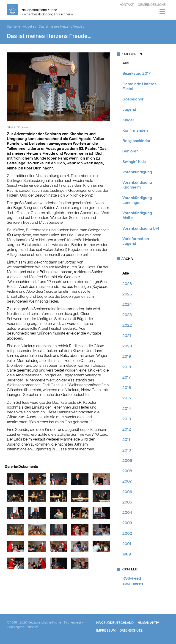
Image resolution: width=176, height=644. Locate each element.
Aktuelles (29, 27)
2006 (127, 492)
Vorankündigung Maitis (137, 215)
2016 (127, 388)
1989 (127, 554)
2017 (126, 377)
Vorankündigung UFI (141, 228)
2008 (127, 471)
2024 (127, 304)
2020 (127, 346)
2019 (127, 356)
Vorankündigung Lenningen (137, 200)
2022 (127, 325)
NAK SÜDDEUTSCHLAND (115, 623)
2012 (127, 429)
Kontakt (126, 5)
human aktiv (148, 623)
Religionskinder (136, 141)
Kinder (128, 120)
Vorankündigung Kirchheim (137, 185)
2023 (127, 315)
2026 (127, 284)
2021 (127, 336)
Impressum (106, 630)
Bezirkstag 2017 (136, 73)
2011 (126, 440)
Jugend (129, 109)
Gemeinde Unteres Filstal (139, 86)
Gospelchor (133, 99)
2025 (127, 294)
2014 (127, 409)
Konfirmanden (135, 130)
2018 (127, 367)
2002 (127, 533)
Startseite (14, 27)
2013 (127, 419)
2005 (127, 502)
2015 (127, 398)
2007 (127, 481)
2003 (127, 523)
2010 (127, 450)
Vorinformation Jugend (136, 241)
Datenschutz (131, 630)
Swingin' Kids (134, 162)
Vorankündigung (137, 172)
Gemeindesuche (152, 5)
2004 (127, 512)
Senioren (131, 151)
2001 (127, 544)
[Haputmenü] (163, 12)
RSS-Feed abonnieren (133, 581)
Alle (126, 63)
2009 (127, 461)
